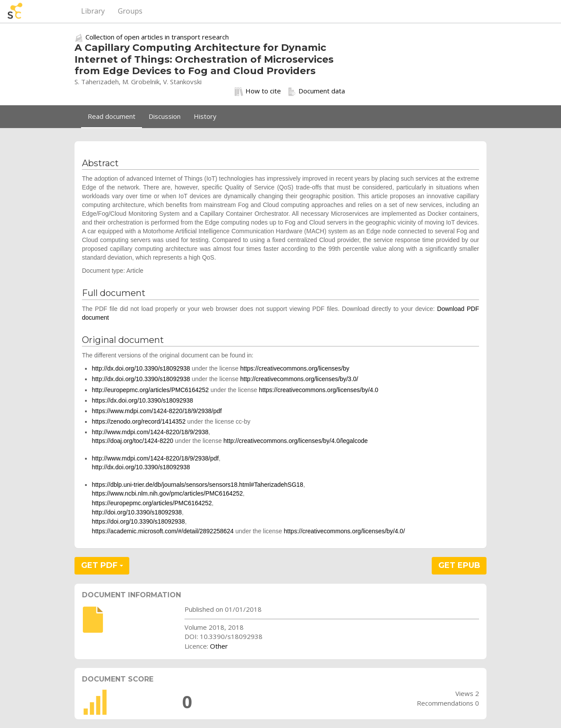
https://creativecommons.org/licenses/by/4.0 (319, 390)
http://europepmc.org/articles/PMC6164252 (150, 390)
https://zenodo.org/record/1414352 (138, 421)
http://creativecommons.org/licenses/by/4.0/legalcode (296, 441)
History (205, 116)
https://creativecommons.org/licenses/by (295, 368)
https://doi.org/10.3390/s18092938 (138, 521)
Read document (112, 116)
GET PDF (102, 565)
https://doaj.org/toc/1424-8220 (132, 441)
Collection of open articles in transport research (157, 37)
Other (219, 646)
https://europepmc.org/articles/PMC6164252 (152, 503)
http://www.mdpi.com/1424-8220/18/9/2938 (150, 432)
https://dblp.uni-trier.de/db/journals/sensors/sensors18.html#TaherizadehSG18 (197, 485)
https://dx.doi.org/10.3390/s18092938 (142, 400)
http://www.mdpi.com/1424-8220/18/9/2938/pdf (155, 458)
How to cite (258, 91)
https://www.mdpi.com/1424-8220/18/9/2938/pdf (157, 411)
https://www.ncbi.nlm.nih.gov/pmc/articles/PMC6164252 (167, 493)
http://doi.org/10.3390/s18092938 (137, 512)
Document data (316, 91)
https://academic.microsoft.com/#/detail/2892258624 (163, 531)
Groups (130, 11)
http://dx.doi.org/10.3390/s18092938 (141, 368)
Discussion (165, 116)
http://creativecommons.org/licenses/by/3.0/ (299, 379)
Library (93, 11)
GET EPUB (459, 565)
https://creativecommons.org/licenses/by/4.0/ (344, 531)
